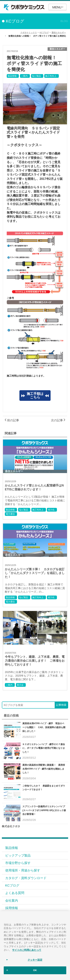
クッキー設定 (35, 960)
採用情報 (12, 908)
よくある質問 (15, 893)
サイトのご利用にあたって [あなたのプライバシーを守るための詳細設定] (27, 950)
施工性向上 (51, 76)
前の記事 (12, 420)
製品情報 (12, 76)
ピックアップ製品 (18, 855)
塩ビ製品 (36, 76)
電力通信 (10, 514)
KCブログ (12, 885)
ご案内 (24, 76)
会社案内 (12, 901)
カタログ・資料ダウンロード (26, 878)
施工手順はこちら (35, 396)
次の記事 (58, 420)
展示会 (20, 685)
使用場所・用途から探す (23, 870)
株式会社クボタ (11, 826)
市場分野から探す (18, 863)
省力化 (51, 510)
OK (35, 970)
